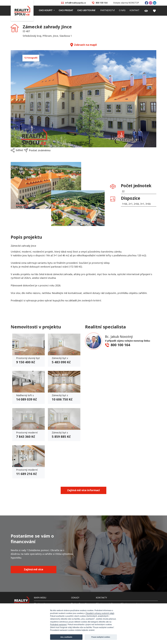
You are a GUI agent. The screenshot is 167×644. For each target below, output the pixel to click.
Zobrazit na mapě (84, 45)
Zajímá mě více (34, 569)
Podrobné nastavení (58, 625)
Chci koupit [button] (46, 10)
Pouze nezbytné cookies (101, 637)
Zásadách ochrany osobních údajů (100, 613)
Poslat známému (37, 150)
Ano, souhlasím (66, 637)
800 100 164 (102, 3)
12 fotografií (31, 58)
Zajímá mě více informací (83, 490)
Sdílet (17, 150)
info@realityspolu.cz (76, 3)
